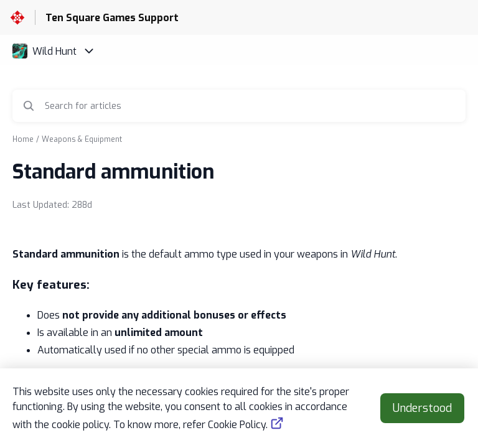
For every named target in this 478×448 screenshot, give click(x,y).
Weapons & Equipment (82, 139)
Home (23, 139)
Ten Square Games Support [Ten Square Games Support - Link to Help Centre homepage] (112, 18)
